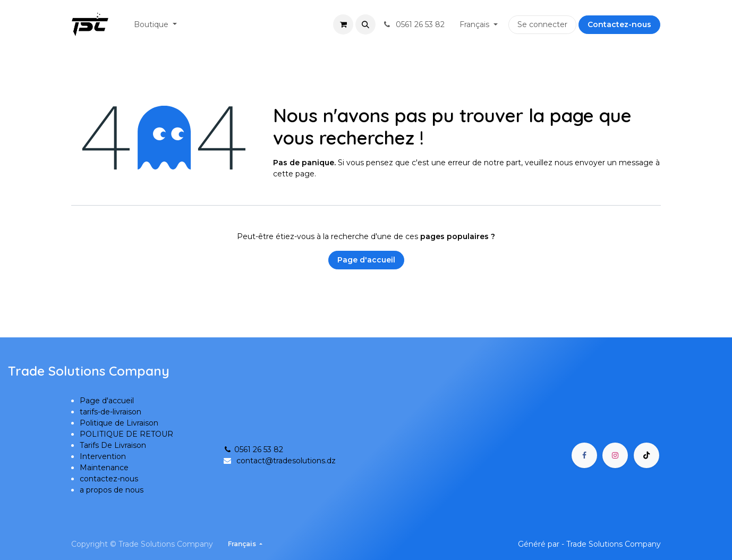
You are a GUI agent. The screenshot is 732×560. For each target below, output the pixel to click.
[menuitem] (155, 25)
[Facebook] (584, 455)
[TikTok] (646, 455)
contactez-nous (109, 479)
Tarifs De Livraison (113, 445)
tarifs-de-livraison (110, 412)
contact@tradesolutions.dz (286, 461)
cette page (294, 174)
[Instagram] (615, 455)
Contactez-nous (619, 24)
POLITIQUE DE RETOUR (126, 434)
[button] (365, 24)
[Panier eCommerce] (343, 24)
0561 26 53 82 (253, 449)
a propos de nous (112, 490)
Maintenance (104, 468)
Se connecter (542, 24)
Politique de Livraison (119, 423)
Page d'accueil (366, 260)
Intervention (103, 456)
